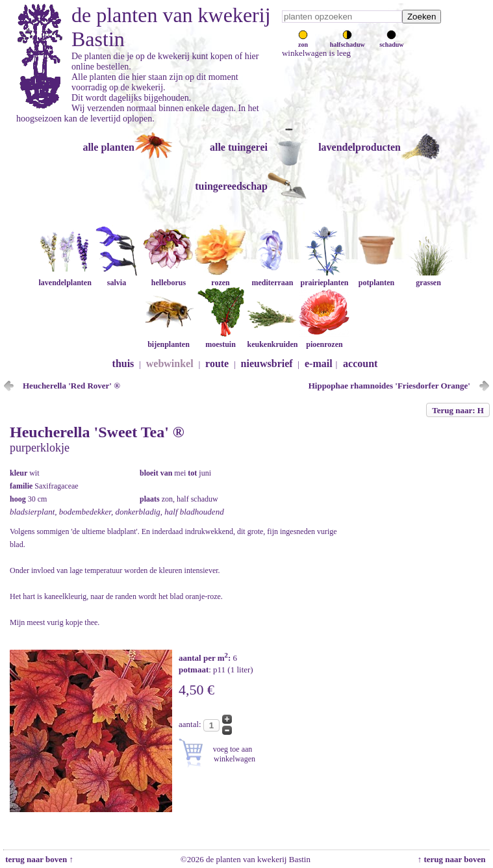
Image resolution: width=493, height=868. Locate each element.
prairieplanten (324, 278)
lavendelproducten (360, 147)
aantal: (191, 724)
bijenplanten (168, 339)
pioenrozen (324, 339)
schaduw (391, 41)
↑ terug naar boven (454, 859)
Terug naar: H (458, 410)
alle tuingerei (239, 147)
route (217, 364)
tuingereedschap (231, 186)
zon (303, 41)
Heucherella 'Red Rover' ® (71, 386)
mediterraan (272, 278)
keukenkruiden (272, 339)
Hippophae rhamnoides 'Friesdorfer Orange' (389, 386)
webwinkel (170, 364)
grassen (428, 278)
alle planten (108, 147)
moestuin (220, 339)
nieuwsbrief (267, 364)
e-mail (319, 364)
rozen (220, 278)
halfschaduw (348, 41)
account (360, 364)
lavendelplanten (65, 278)
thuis (123, 364)
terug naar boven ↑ (38, 859)
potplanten (376, 278)
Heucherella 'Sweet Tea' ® (97, 432)
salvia (116, 278)
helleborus (168, 278)
